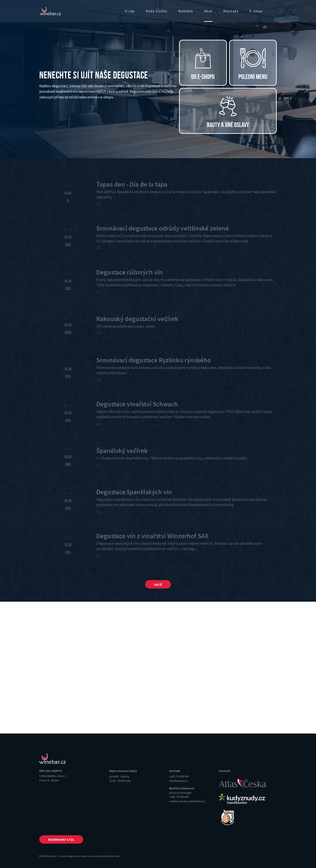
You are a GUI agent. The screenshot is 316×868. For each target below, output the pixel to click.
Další (158, 585)
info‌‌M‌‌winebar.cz (179, 781)
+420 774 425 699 (179, 776)
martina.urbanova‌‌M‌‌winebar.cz (187, 801)
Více (99, 204)
